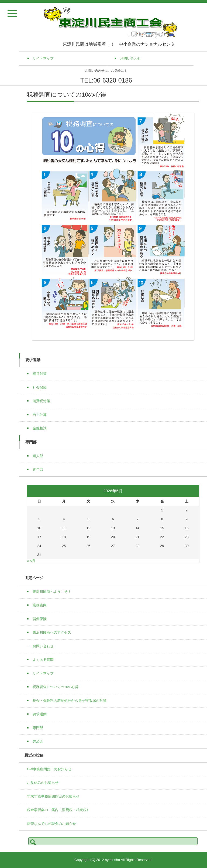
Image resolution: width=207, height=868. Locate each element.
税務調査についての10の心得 (56, 687)
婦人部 (38, 456)
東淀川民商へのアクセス (52, 632)
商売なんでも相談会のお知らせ (51, 824)
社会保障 (40, 387)
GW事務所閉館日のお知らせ (49, 769)
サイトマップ (43, 673)
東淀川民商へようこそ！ (52, 592)
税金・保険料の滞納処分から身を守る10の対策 (70, 701)
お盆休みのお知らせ (43, 783)
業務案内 (40, 605)
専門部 (38, 728)
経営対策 (40, 374)
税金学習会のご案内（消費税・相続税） (58, 810)
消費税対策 (41, 401)
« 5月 (31, 561)
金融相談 (40, 428)
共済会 (38, 741)
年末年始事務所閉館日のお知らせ (53, 796)
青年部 (38, 469)
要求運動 (40, 714)
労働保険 (40, 619)
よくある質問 (43, 660)
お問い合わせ (45, 646)
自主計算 (40, 415)
